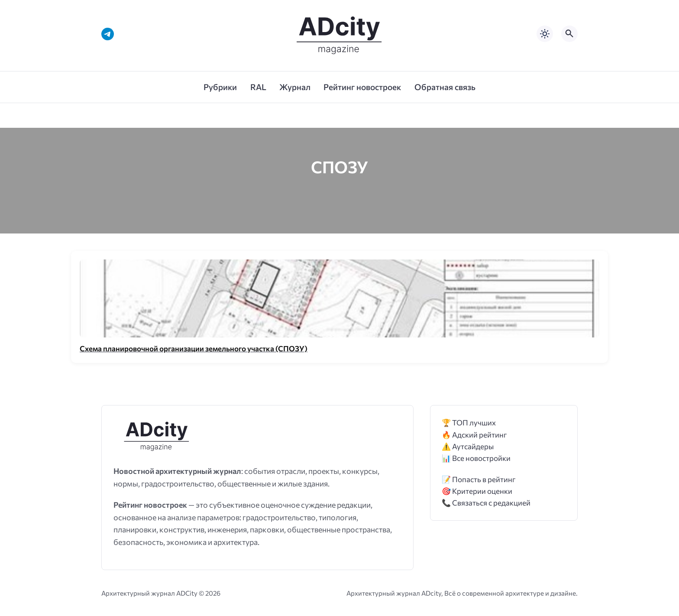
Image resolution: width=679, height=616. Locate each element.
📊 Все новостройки (476, 458)
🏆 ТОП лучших (469, 423)
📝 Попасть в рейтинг (479, 479)
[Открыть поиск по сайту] (569, 34)
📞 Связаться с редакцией (486, 503)
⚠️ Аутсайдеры (468, 446)
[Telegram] (108, 34)
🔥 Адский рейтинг (474, 435)
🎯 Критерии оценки (477, 491)
